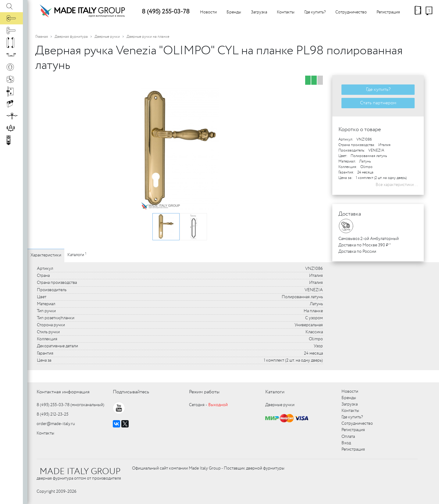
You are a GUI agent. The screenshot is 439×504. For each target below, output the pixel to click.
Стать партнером (378, 103)
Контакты (286, 12)
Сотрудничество (351, 12)
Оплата (348, 437)
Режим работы (204, 392)
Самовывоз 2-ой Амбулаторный (369, 239)
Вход (346, 443)
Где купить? (315, 12)
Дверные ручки (107, 37)
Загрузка (259, 12)
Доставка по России (357, 252)
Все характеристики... (397, 185)
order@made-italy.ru (56, 424)
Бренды (234, 12)
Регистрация (388, 12)
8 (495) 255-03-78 (166, 12)
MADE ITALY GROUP (80, 472)
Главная (42, 37)
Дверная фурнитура (71, 37)
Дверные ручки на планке (148, 37)
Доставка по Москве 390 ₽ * (365, 245)
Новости (208, 12)
